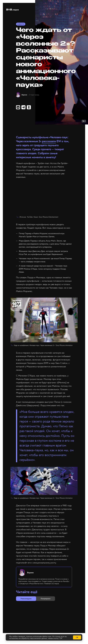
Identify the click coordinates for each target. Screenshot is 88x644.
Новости (21, 24)
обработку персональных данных (34, 638)
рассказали (49, 141)
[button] (82, 10)
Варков (24, 95)
